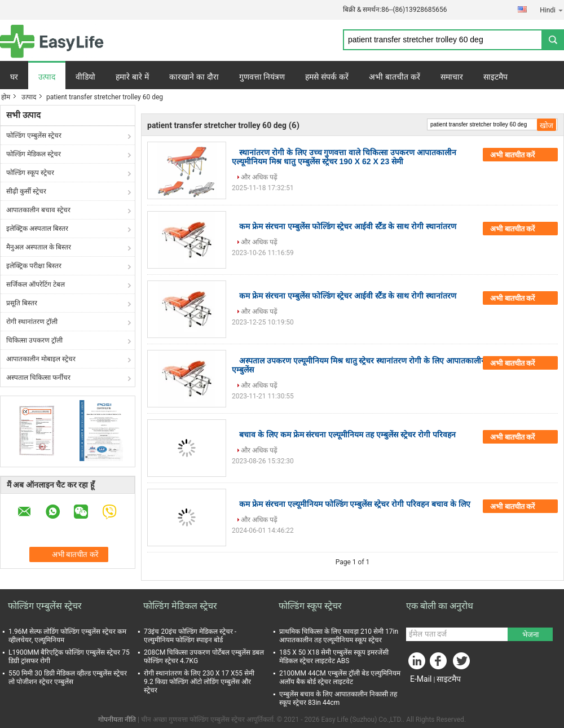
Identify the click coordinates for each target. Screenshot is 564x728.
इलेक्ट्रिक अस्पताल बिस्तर (37, 229)
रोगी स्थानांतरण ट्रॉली (32, 322)
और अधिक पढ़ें (259, 177)
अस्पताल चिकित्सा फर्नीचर (38, 378)
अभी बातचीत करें (395, 77)
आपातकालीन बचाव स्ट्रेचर (38, 210)
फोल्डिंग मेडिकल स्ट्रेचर (34, 154)
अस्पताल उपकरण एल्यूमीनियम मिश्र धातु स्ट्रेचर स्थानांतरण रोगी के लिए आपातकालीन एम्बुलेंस (359, 365)
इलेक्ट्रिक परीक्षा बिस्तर (34, 266)
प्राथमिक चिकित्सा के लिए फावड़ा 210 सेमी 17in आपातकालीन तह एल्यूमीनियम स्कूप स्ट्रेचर (339, 636)
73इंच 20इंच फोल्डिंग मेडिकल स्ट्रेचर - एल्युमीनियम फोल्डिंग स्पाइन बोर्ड (190, 636)
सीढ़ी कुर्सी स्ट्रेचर (26, 191)
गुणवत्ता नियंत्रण (262, 77)
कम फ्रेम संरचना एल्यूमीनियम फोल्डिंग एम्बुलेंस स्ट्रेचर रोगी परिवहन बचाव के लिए (355, 504)
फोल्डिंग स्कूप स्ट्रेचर (30, 173)
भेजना (530, 635)
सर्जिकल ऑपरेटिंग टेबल (36, 284)
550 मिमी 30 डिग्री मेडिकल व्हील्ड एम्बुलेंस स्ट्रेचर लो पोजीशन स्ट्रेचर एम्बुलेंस (68, 677)
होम (6, 97)
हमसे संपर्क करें (327, 77)
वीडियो (85, 77)
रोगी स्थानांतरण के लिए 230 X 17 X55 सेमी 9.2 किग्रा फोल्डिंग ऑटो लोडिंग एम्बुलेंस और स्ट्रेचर (199, 682)
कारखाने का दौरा (194, 77)
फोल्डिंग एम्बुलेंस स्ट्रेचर (34, 135)
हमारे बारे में (132, 77)
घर (14, 77)
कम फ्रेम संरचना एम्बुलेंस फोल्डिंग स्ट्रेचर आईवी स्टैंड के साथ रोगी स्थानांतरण (348, 226)
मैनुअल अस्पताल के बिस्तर (39, 247)
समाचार (452, 77)
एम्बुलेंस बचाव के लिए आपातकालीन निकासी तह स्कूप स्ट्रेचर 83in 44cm (338, 698)
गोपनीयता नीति (117, 720)
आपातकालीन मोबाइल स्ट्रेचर (41, 359)
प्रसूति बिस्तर (22, 303)
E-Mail (421, 679)
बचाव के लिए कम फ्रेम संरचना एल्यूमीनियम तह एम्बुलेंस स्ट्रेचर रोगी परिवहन (347, 435)
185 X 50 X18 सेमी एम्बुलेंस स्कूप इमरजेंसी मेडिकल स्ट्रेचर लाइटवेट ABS (334, 657)
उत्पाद (47, 77)
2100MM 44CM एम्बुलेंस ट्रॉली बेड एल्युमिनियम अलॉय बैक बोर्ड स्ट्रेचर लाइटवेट (340, 677)
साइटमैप (495, 77)
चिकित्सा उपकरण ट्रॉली (34, 340)
